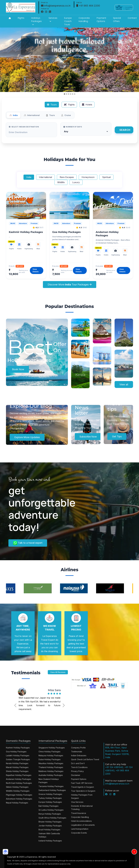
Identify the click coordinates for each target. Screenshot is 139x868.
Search (125, 130)
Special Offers (117, 20)
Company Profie (78, 748)
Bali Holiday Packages (49, 806)
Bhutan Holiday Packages (50, 822)
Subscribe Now (88, 437)
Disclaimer (76, 775)
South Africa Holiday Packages (52, 818)
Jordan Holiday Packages (50, 826)
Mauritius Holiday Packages (51, 763)
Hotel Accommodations (81, 821)
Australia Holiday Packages (51, 775)
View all (124, 384)
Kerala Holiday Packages (17, 763)
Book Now (18, 369)
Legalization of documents (83, 825)
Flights (21, 18)
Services (53, 19)
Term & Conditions (79, 767)
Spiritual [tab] (106, 177)
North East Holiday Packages (19, 783)
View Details (36, 270)
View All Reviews (58, 672)
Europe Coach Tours (68, 21)
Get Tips (117, 436)
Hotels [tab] (87, 105)
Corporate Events (79, 833)
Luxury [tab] (76, 182)
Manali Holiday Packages (17, 767)
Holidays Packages (36, 21)
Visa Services (77, 802)
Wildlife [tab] (61, 182)
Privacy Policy (77, 771)
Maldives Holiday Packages (51, 771)
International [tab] (32, 115)
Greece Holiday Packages (50, 794)
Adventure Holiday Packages (19, 799)
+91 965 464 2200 (88, 6)
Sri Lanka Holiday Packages (51, 810)
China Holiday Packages (49, 752)
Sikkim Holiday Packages (17, 787)
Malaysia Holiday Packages (51, 755)
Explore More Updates (27, 437)
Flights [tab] (69, 105)
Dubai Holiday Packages (50, 759)
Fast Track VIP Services (82, 783)
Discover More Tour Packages (70, 285)
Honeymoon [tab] (88, 177)
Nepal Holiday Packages (17, 803)
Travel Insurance (79, 813)
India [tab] (14, 115)
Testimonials (77, 752)
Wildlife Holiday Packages (18, 791)
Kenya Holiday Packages (50, 814)
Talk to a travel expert (28, 543)
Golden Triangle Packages (18, 759)
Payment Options (101, 20)
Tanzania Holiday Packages (51, 786)
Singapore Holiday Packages (52, 748)
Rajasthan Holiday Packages (19, 775)
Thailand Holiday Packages (51, 767)
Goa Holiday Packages (66, 232)
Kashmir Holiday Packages (26, 232)
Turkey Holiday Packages (50, 798)
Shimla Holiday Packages (17, 771)
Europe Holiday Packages (50, 802)
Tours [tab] (52, 105)
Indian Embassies (79, 755)
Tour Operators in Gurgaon (83, 791)
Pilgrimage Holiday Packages (19, 795)
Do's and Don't (78, 763)
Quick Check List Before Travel (85, 759)
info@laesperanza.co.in (56, 6)
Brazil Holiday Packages (49, 830)
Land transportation (80, 829)
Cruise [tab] (66, 115)
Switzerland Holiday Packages (52, 790)
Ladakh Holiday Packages (18, 755)
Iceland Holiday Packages (50, 841)
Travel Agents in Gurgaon (83, 787)
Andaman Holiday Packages (19, 779)
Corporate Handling (84, 20)
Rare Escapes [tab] (67, 177)
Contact (132, 18)
